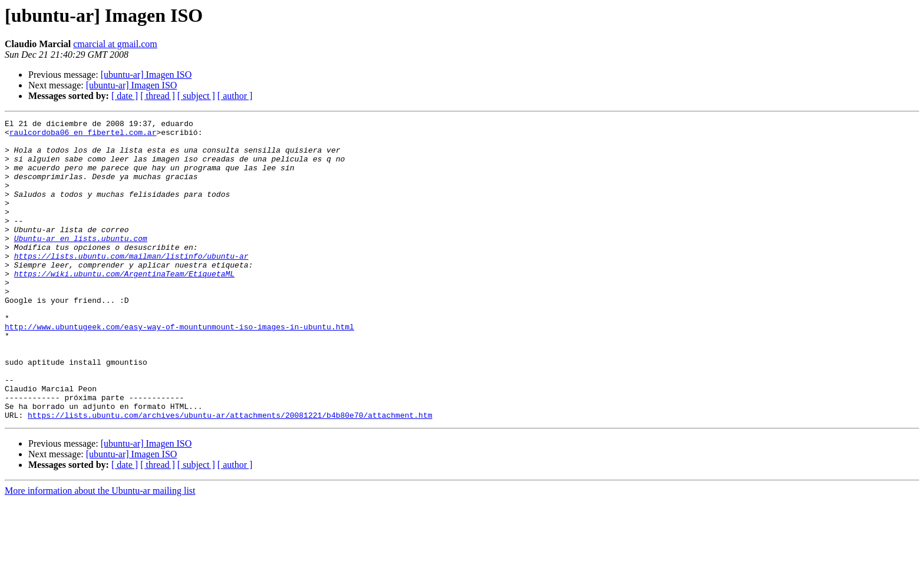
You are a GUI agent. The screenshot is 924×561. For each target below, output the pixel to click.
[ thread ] (158, 96)
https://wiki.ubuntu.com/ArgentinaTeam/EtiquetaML (124, 305)
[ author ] (235, 96)
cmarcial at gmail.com (115, 44)
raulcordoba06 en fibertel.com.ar (83, 136)
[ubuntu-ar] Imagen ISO (146, 75)
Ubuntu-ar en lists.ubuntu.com (81, 263)
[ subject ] (196, 96)
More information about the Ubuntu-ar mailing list (100, 551)
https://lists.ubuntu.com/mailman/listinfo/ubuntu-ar (131, 284)
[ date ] (125, 96)
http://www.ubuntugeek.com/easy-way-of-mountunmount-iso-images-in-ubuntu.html (179, 369)
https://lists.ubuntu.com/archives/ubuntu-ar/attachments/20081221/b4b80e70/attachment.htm (230, 475)
